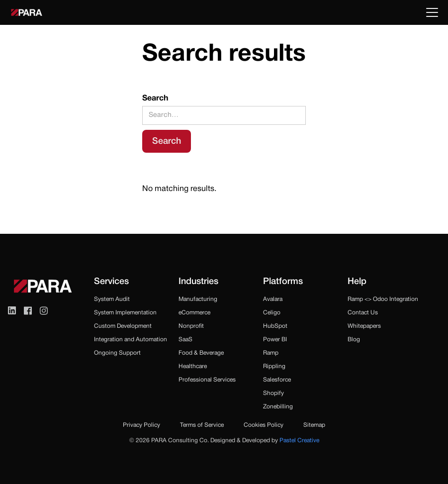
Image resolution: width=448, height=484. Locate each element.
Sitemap (314, 425)
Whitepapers (364, 326)
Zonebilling (278, 407)
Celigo (272, 313)
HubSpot (275, 326)
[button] (430, 12)
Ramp (271, 353)
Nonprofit (191, 326)
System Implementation (125, 313)
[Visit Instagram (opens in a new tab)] (44, 311)
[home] (27, 12)
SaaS (185, 339)
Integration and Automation (131, 339)
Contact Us (363, 313)
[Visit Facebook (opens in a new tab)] (28, 311)
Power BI (275, 339)
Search (155, 98)
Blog (354, 339)
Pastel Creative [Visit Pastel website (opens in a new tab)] (299, 440)
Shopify (273, 393)
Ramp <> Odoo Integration (383, 299)
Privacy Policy (141, 425)
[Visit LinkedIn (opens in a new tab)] (12, 311)
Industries (198, 282)
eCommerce (194, 313)
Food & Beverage (201, 353)
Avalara (273, 299)
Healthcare (193, 366)
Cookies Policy (264, 425)
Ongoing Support (117, 353)
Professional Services (207, 380)
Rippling (274, 366)
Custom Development (123, 326)
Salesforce (277, 380)
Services (111, 282)
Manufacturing (198, 299)
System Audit (112, 299)
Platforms (283, 282)
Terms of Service (202, 425)
